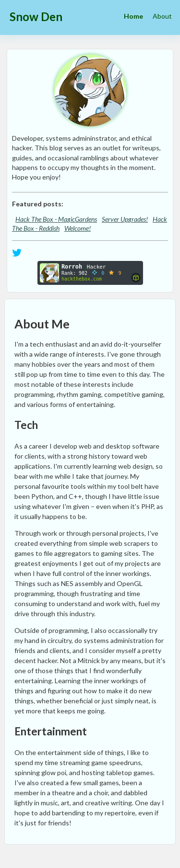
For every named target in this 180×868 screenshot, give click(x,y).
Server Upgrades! (125, 219)
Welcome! (78, 228)
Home (133, 16)
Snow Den (36, 17)
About (162, 16)
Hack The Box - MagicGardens (56, 219)
